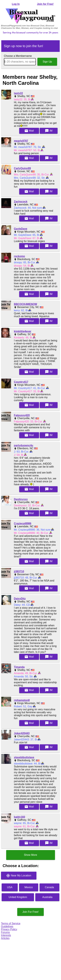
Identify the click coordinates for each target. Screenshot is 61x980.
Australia (47, 897)
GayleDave (21, 229)
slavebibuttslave (24, 757)
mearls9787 (21, 141)
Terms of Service (11, 923)
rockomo (20, 256)
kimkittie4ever (23, 331)
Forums (5, 932)
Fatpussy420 (22, 415)
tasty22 (18, 93)
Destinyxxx (21, 499)
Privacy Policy (9, 929)
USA (10, 887)
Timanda (19, 667)
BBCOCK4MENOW (26, 304)
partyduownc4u (24, 445)
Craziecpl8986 (23, 523)
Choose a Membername (18, 56)
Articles (5, 938)
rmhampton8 (22, 700)
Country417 (21, 382)
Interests (6, 935)
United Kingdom (18, 897)
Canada (49, 887)
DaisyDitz (20, 599)
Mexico (29, 887)
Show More (30, 855)
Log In (16, 4)
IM (49, 131)
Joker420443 (22, 733)
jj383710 (19, 571)
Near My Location (19, 876)
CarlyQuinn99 (22, 168)
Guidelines (7, 926)
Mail (29, 131)
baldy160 (20, 817)
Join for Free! (45, 4)
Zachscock (21, 202)
